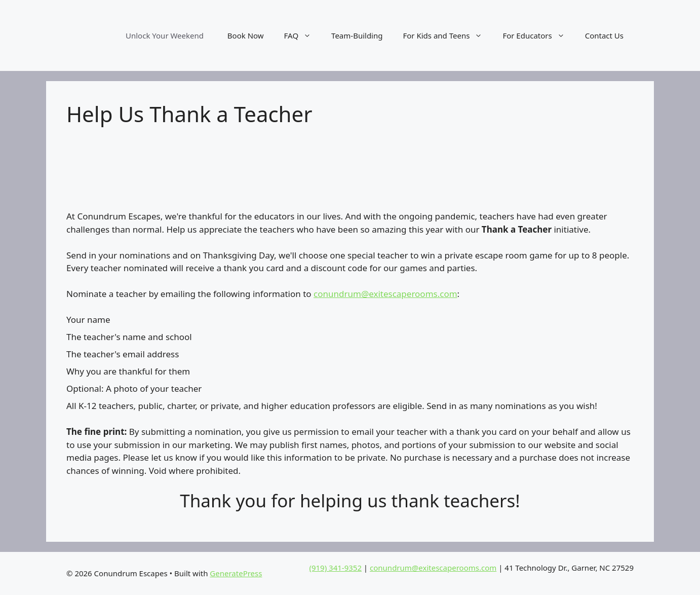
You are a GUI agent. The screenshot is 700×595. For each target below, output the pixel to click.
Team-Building (357, 35)
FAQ (303, 35)
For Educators (538, 35)
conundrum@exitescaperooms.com (385, 294)
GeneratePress (236, 573)
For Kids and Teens (448, 35)
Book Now (246, 35)
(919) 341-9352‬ (335, 568)
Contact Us (604, 35)
